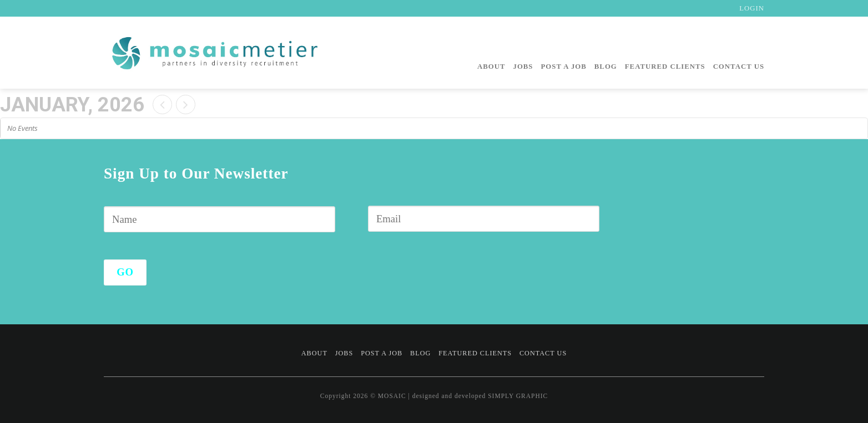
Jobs (523, 67)
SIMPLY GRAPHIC (518, 396)
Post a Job (564, 67)
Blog (606, 67)
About (491, 67)
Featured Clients (665, 67)
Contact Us (739, 67)
